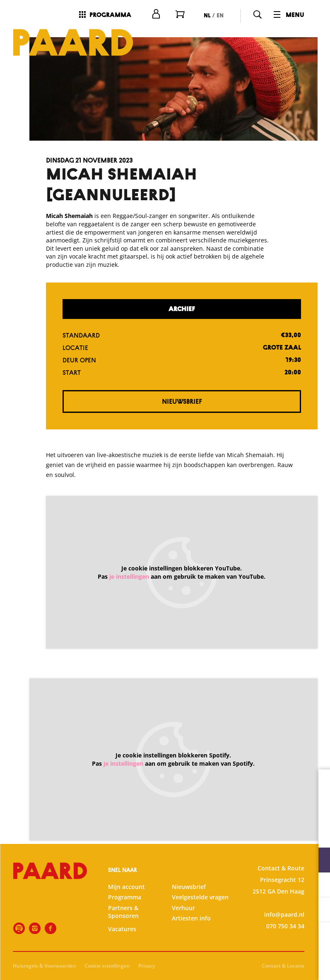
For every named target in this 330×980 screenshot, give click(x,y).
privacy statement (226, 833)
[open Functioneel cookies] (317, 861)
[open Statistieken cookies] (317, 886)
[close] (317, 784)
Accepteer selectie (260, 964)
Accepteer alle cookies (260, 940)
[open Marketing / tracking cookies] (317, 911)
